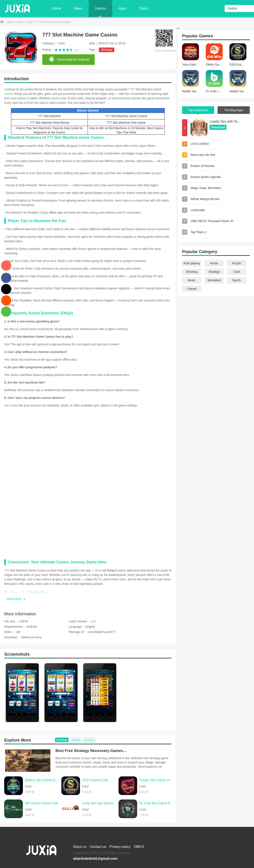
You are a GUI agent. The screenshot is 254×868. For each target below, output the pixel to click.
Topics (144, 8)
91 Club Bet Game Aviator (156, 803)
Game (21, 22)
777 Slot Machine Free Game (126, 123)
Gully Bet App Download (99, 803)
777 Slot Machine (49, 116)
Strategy (106, 50)
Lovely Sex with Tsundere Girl (225, 121)
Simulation (214, 280)
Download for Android (69, 59)
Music (192, 280)
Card (30, 22)
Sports (236, 280)
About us (80, 847)
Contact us (99, 847)
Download (218, 127)
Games (101, 8)
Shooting (192, 272)
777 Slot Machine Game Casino (126, 116)
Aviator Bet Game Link (156, 780)
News (78, 8)
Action (214, 263)
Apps (122, 8)
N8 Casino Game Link (42, 803)
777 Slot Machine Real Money (49, 123)
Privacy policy (121, 847)
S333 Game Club (95, 780)
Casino (9, 94)
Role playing (192, 263)
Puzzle (237, 263)
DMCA (139, 847)
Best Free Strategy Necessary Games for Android (91, 751)
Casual (192, 289)
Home (57, 8)
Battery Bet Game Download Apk (42, 780)
